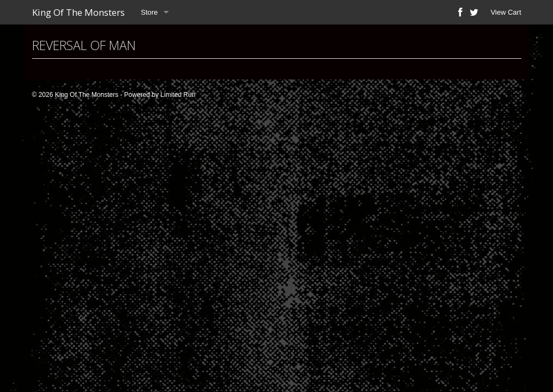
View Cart (506, 12)
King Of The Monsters (78, 12)
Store (150, 12)
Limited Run (178, 95)
